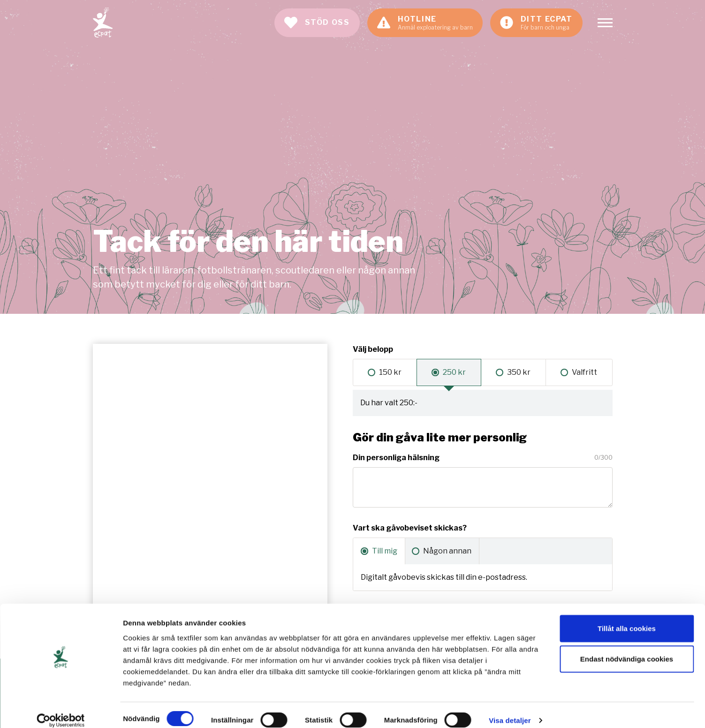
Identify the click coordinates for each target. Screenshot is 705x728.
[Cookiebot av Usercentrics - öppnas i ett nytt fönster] (61, 710)
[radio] (385, 372)
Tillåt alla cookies (627, 617)
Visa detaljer (510, 709)
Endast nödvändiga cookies (627, 648)
